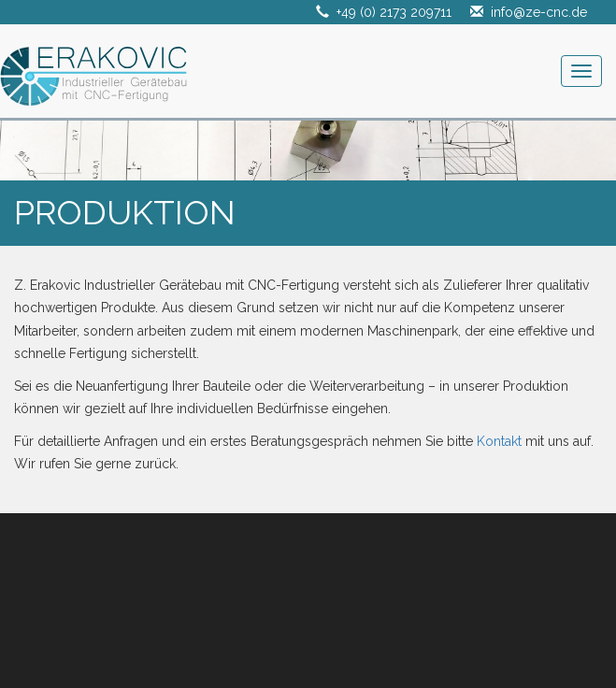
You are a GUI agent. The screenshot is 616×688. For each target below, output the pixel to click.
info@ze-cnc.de (539, 12)
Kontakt (499, 441)
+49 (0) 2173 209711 (394, 12)
